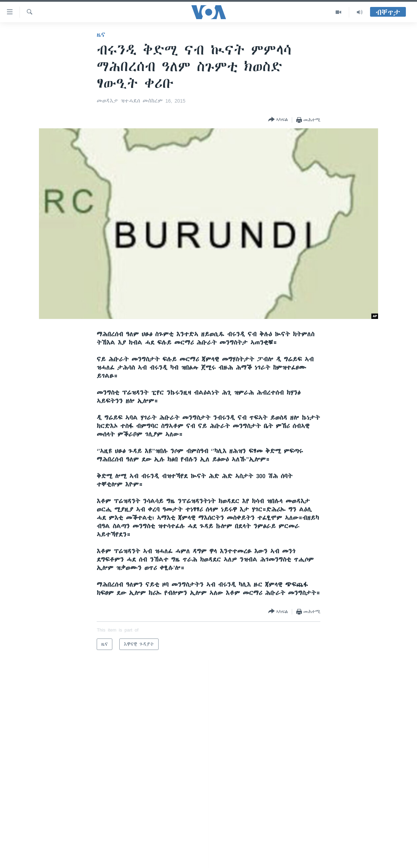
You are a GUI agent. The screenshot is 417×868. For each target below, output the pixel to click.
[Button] (278, 120)
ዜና (101, 35)
